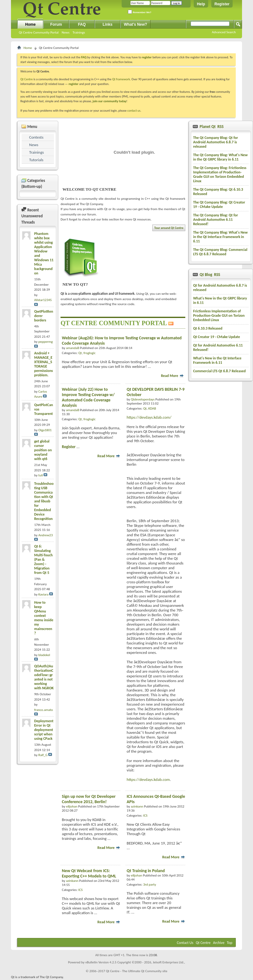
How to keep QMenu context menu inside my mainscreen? (44, 618)
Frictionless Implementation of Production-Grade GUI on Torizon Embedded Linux (219, 315)
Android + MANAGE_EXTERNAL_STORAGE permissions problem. (44, 364)
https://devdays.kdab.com (148, 779)
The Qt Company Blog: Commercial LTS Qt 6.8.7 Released (220, 252)
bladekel (44, 655)
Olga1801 (45, 430)
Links (107, 24)
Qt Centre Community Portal (39, 32)
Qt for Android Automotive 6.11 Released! (218, 347)
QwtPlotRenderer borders (44, 316)
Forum (56, 24)
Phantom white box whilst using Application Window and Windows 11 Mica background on (44, 253)
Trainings (79, 32)
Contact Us (185, 943)
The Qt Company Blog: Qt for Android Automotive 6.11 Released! (216, 220)
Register (222, 4)
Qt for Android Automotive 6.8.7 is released (220, 288)
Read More (172, 376)
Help (201, 4)
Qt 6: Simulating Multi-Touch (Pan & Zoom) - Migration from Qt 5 (43, 559)
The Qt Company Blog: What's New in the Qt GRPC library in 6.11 (220, 157)
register (74, 84)
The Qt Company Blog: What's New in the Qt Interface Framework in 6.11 (220, 237)
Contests (36, 137)
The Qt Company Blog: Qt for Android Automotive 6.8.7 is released (216, 142)
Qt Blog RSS (209, 275)
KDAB (152, 408)
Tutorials (36, 160)
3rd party (150, 885)
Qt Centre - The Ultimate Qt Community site (137, 971)
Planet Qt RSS (211, 127)
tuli (41, 475)
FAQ (82, 24)
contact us (134, 111)
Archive (219, 943)
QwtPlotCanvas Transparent (44, 409)
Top (230, 943)
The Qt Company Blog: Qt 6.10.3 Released (218, 192)
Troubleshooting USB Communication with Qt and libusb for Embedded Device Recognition (44, 501)
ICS (145, 816)
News (66, 32)
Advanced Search (224, 32)
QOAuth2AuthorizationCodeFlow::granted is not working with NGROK (44, 677)
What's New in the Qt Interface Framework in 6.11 (217, 360)
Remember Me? (140, 12)
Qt (80, 353)
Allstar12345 (43, 300)
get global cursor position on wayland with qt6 (43, 450)
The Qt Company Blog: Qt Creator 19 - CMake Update (219, 204)
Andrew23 (45, 535)
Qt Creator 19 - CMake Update (217, 337)
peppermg (45, 342)
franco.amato (44, 710)
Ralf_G (43, 755)
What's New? (135, 24)
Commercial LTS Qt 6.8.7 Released (219, 371)
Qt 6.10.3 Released (208, 328)
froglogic (90, 353)
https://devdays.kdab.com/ (149, 417)
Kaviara (43, 594)
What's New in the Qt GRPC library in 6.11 (220, 300)
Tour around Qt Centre (169, 228)
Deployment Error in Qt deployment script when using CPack (44, 730)
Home (30, 24)
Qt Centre (27, 79)
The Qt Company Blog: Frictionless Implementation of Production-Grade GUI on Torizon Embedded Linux (220, 174)
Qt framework (121, 79)
